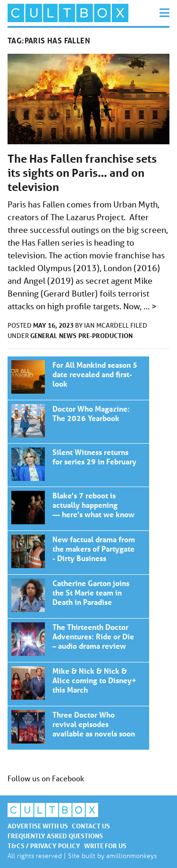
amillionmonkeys (131, 856)
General (44, 335)
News (68, 335)
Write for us (105, 846)
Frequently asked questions (55, 836)
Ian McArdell (107, 325)
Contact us (91, 826)
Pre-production (105, 335)
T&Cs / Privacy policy (44, 846)
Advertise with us (38, 826)
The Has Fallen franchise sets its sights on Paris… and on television (82, 173)
